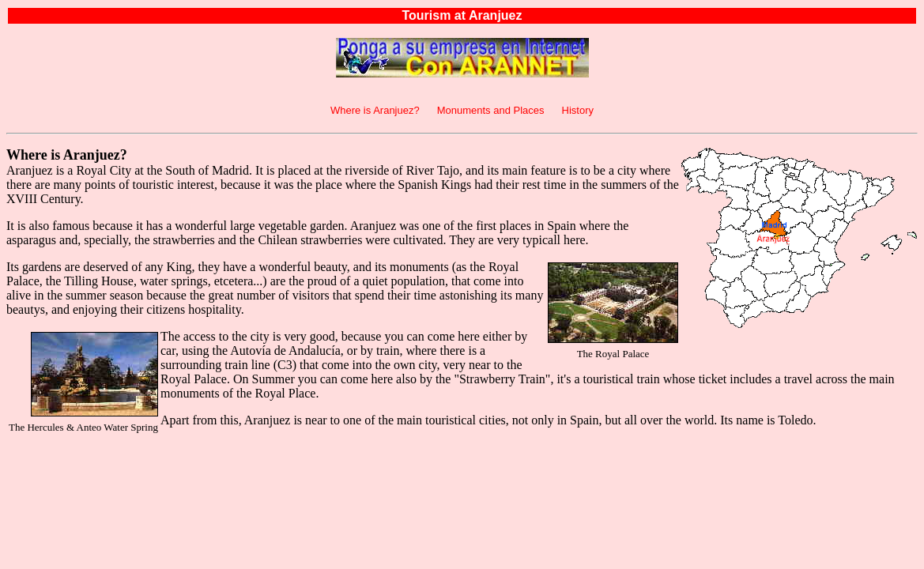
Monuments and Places (491, 110)
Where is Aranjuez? (375, 110)
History (578, 110)
